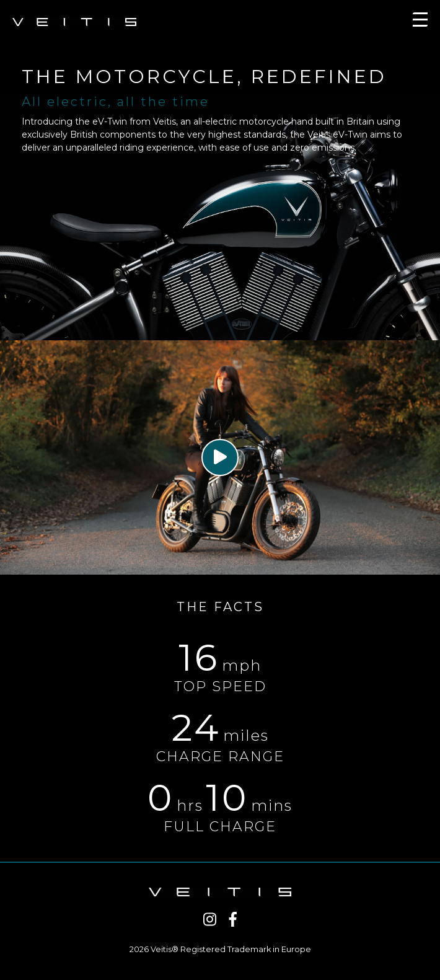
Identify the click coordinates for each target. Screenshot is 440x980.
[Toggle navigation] (420, 22)
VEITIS (74, 22)
